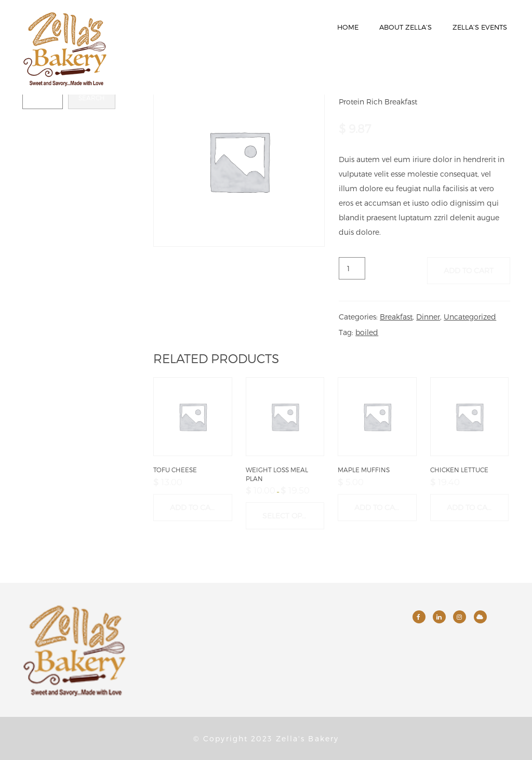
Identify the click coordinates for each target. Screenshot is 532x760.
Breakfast (396, 317)
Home (348, 27)
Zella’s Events (480, 27)
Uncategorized (470, 317)
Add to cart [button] (195, 507)
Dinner (428, 317)
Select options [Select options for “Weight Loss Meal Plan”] (293, 516)
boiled (367, 332)
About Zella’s (405, 27)
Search (92, 98)
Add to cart (469, 270)
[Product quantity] (352, 268)
